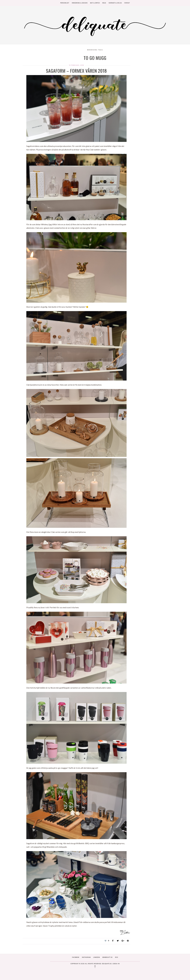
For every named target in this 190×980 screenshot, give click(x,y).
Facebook (76, 957)
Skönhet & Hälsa (115, 3)
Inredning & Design (80, 3)
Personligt (65, 3)
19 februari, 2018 (76, 65)
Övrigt (127, 3)
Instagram (86, 957)
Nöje (104, 3)
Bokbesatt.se (107, 957)
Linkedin (97, 957)
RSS (117, 957)
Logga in (116, 964)
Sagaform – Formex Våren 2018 (76, 71)
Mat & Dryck (95, 3)
